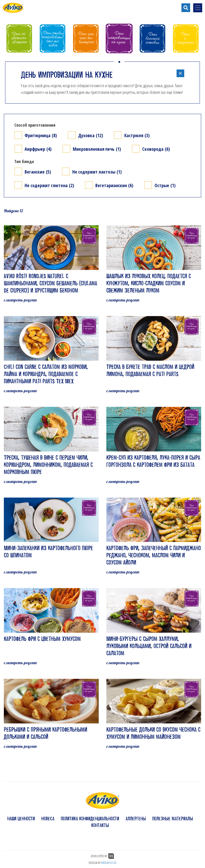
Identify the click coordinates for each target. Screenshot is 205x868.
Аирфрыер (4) (38, 149)
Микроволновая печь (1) (97, 149)
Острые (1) (165, 185)
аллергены (136, 819)
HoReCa (48, 819)
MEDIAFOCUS (109, 863)
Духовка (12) (91, 135)
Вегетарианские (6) (114, 185)
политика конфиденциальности (90, 819)
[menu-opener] (198, 8)
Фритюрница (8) (41, 135)
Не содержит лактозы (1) (97, 172)
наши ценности (21, 819)
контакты (100, 825)
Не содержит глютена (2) (49, 185)
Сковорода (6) (156, 149)
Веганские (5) (38, 172)
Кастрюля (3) (137, 135)
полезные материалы (173, 819)
